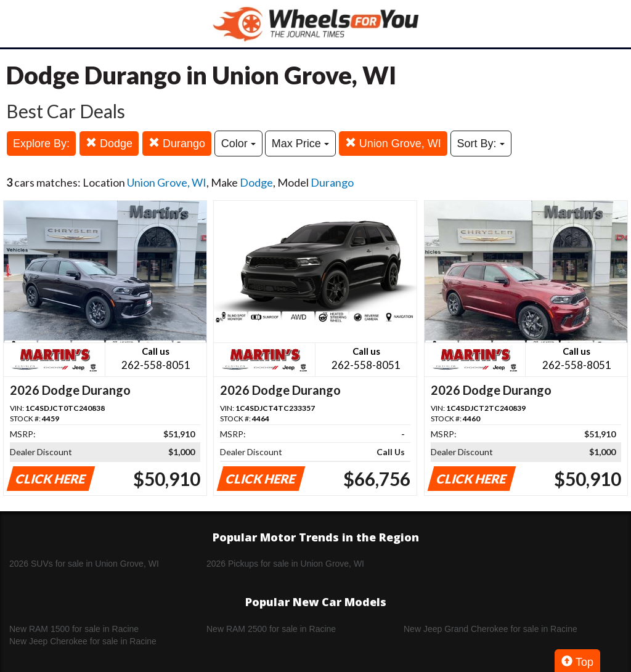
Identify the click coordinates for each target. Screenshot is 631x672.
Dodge (109, 143)
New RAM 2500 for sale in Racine (271, 629)
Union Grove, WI (393, 143)
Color (238, 144)
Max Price (300, 144)
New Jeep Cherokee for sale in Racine (83, 641)
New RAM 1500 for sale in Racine (74, 629)
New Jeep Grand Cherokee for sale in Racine (491, 629)
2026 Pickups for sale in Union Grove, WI (285, 564)
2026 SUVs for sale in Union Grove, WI (84, 564)
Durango (177, 143)
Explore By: (41, 144)
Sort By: (481, 144)
